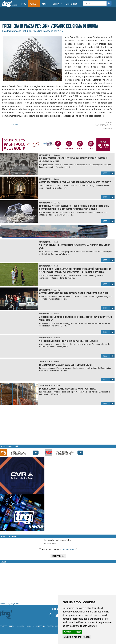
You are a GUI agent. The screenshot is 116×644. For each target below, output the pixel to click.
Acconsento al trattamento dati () (59, 549)
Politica (57, 362)
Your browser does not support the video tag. (22, 425)
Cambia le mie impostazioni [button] (77, 637)
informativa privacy (70, 549)
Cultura (56, 179)
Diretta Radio (72, 4)
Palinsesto (30, 626)
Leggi (109, 173)
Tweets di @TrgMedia (10, 603)
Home (25, 4)
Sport (56, 242)
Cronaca (57, 155)
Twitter (15, 124)
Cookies (21, 626)
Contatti (4, 626)
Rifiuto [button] (78, 632)
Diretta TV (57, 4)
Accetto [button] (68, 632)
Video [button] (45, 4)
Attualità (57, 203)
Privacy (12, 626)
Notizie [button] (34, 4)
